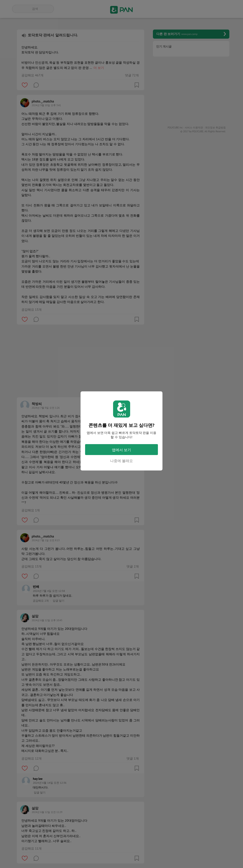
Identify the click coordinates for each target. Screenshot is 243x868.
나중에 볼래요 (121, 461)
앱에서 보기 (121, 450)
